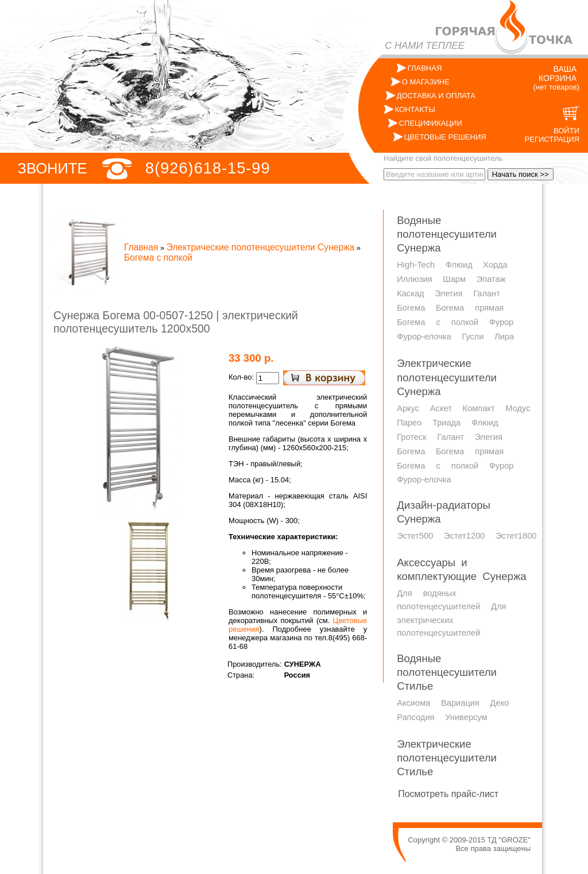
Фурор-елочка (424, 337)
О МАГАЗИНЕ (426, 82)
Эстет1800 (516, 536)
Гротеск (412, 437)
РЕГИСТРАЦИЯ (552, 139)
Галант (487, 293)
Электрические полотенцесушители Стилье (447, 758)
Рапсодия (415, 717)
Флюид (459, 265)
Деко (500, 703)
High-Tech (416, 265)
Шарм (454, 279)
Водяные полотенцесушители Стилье (447, 672)
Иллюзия (414, 279)
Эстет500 (415, 536)
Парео (409, 423)
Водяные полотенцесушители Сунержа (447, 234)
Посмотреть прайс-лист (448, 794)
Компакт (478, 408)
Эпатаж (491, 279)
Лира (504, 337)
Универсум (466, 717)
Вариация (460, 703)
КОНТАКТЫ (415, 109)
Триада (446, 423)
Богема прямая (470, 308)
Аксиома (413, 703)
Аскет (441, 408)
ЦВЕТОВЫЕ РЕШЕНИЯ (445, 137)
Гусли (473, 337)
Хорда (495, 265)
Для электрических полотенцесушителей (451, 620)
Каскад (410, 293)
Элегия (448, 293)
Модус (518, 408)
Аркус (408, 408)
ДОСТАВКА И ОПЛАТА (436, 96)
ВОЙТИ (566, 131)
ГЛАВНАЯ (425, 68)
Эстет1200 (464, 536)
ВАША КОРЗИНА (558, 74)
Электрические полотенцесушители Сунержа (260, 247)
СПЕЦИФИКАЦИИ (431, 123)
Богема (411, 308)
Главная (141, 247)
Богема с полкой (158, 258)
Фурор (502, 322)
